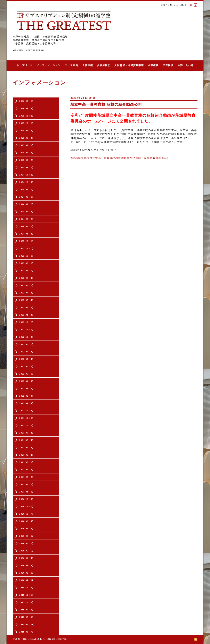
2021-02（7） (27, 484)
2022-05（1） (27, 374)
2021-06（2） (27, 455)
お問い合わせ (185, 65)
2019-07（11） (27, 624)
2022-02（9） (27, 396)
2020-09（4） (27, 521)
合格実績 (88, 65)
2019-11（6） (27, 595)
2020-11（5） (27, 506)
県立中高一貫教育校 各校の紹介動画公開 (106, 104)
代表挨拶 (168, 65)
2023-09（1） (27, 263)
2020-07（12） (28, 536)
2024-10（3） (27, 182)
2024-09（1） (27, 189)
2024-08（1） (27, 197)
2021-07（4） (27, 447)
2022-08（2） (27, 352)
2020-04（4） (27, 558)
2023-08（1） (27, 271)
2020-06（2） (27, 543)
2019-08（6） (27, 617)
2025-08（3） (27, 138)
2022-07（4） (27, 359)
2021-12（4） (27, 411)
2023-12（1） (27, 241)
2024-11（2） (27, 175)
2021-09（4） (27, 433)
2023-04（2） (27, 293)
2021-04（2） (27, 470)
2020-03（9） (27, 565)
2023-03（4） (27, 300)
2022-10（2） (27, 337)
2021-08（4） (27, 440)
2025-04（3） (27, 153)
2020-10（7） (27, 514)
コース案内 (71, 65)
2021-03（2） (27, 477)
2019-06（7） (27, 632)
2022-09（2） (27, 344)
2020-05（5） (27, 551)
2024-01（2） (27, 234)
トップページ (25, 65)
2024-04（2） (27, 212)
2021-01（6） (27, 492)
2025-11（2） (27, 116)
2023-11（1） (27, 248)
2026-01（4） (27, 108)
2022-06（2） (27, 366)
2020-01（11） (27, 580)
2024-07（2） (27, 204)
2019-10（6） (27, 602)
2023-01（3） (27, 315)
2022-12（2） (27, 322)
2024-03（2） (27, 219)
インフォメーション (49, 65)
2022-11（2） (27, 329)
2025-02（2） (27, 160)
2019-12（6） (27, 587)
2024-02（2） (27, 226)
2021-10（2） (27, 425)
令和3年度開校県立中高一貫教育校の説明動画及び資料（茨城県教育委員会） (120, 158)
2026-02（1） (27, 101)
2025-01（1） (27, 167)
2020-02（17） (28, 573)
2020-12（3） (27, 499)
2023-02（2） (27, 307)
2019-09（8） (27, 610)
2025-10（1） (27, 123)
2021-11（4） (27, 418)
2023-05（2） (27, 285)
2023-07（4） (27, 278)
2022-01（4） (27, 403)
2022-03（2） (27, 388)
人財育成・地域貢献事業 (129, 65)
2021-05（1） (27, 462)
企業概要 (153, 65)
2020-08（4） (27, 529)
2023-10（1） (27, 256)
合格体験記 (104, 65)
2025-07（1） (27, 145)
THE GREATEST (31, 639)
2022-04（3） (27, 381)
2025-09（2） (27, 130)
